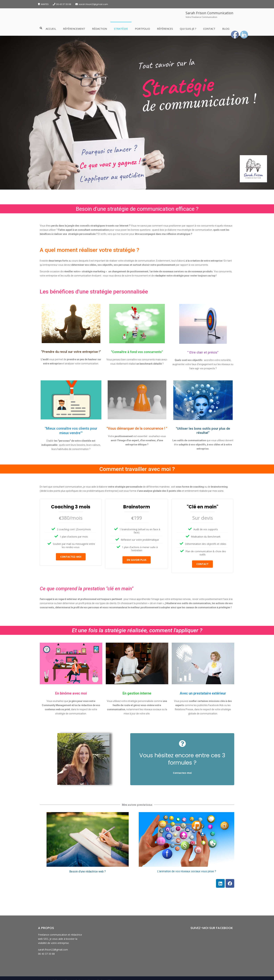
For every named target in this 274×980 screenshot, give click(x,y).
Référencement (74, 29)
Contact (209, 29)
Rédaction (99, 29)
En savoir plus (137, 560)
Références (165, 29)
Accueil (51, 29)
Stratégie (121, 29)
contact (202, 564)
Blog (226, 29)
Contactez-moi (71, 557)
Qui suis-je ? (188, 29)
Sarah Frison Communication (209, 13)
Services (59, 977)
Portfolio (142, 29)
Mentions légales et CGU (100, 977)
